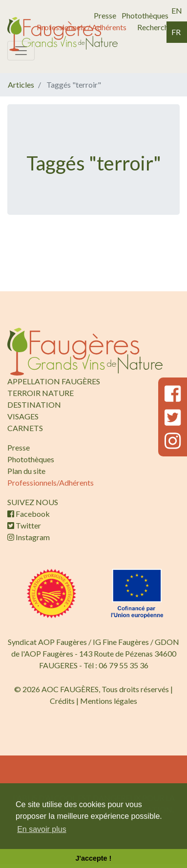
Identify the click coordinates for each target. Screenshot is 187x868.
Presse (105, 15)
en (177, 10)
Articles (21, 85)
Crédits (62, 701)
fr (176, 32)
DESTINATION (34, 405)
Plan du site (26, 471)
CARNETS (25, 428)
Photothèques (145, 15)
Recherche (155, 27)
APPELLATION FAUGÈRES (54, 381)
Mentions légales (109, 701)
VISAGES (23, 416)
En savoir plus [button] (42, 829)
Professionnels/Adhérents (51, 482)
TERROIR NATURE (41, 393)
